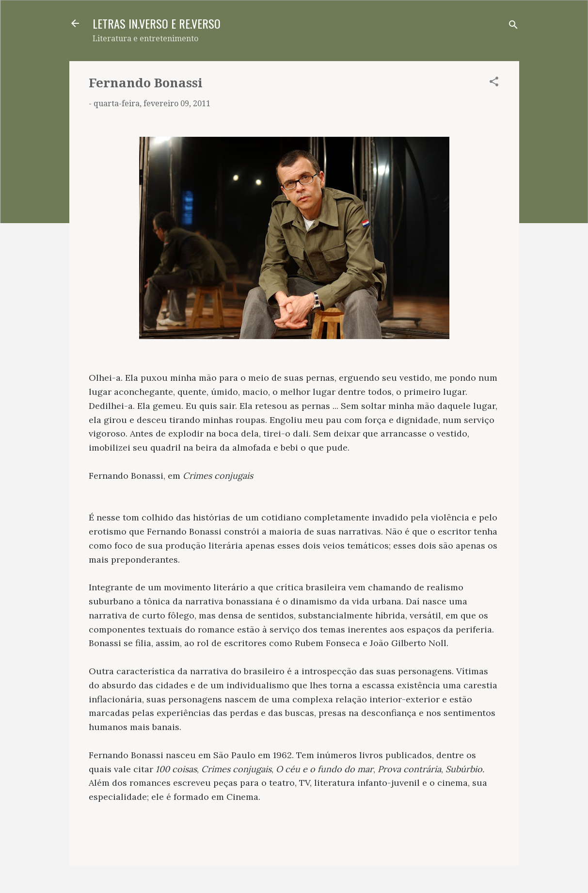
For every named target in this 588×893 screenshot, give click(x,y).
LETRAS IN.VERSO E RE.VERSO (157, 23)
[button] (494, 83)
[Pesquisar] (513, 26)
